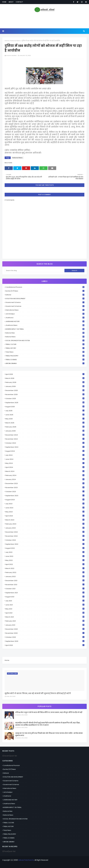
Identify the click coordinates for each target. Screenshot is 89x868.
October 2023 (45, 492)
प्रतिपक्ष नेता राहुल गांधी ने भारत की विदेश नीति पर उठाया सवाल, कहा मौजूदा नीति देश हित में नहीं (49, 712)
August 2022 (45, 548)
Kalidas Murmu (11, 55)
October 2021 (45, 589)
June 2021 (45, 605)
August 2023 (45, 500)
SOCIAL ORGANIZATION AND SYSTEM (45, 341)
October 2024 (45, 443)
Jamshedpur (45, 314)
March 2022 (45, 568)
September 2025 (45, 403)
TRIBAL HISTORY (45, 348)
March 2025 (45, 423)
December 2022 (45, 532)
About (11, 2)
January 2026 (45, 386)
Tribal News (45, 352)
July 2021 (45, 601)
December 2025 (45, 390)
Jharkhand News (45, 325)
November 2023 (45, 488)
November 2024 (45, 439)
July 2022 (45, 552)
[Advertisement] (44, 21)
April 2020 (45, 645)
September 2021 (45, 593)
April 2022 (45, 564)
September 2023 (45, 496)
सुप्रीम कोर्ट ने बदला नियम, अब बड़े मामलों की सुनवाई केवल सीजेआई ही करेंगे (38, 693)
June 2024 (45, 459)
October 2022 (45, 540)
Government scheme (45, 302)
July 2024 (45, 455)
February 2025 (45, 427)
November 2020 (45, 633)
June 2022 (45, 556)
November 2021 (45, 585)
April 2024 (45, 467)
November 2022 (45, 536)
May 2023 (45, 512)
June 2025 (45, 415)
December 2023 (45, 483)
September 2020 (45, 641)
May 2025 (45, 419)
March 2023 (45, 520)
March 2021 (45, 617)
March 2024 (45, 471)
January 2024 (45, 479)
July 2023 (45, 504)
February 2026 (45, 382)
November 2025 (45, 394)
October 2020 (45, 637)
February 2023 (45, 524)
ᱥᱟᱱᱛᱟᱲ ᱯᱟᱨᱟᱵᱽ (45, 363)
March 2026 (45, 378)
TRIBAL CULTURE (45, 344)
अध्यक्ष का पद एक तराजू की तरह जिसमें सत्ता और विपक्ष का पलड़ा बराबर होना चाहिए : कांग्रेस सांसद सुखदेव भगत (49, 734)
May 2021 (45, 609)
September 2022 (45, 544)
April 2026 (45, 374)
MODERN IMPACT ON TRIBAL (45, 329)
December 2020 (45, 629)
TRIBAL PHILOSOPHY (45, 356)
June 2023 (45, 508)
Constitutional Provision (45, 287)
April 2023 (45, 516)
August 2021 (45, 597)
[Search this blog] (35, 271)
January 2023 (45, 528)
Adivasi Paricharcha (26, 860)
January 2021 (45, 625)
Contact (19, 2)
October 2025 (45, 399)
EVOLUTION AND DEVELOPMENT (45, 299)
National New (45, 333)
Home (4, 2)
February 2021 (45, 621)
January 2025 (45, 431)
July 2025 (45, 411)
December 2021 (45, 581)
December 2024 (45, 435)
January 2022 (45, 576)
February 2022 (45, 572)
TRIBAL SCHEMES (45, 360)
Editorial (45, 295)
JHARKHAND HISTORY (45, 321)
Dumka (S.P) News (45, 291)
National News (15, 41)
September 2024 (45, 447)
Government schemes (45, 306)
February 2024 (45, 475)
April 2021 (45, 613)
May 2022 (45, 560)
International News (45, 310)
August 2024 (45, 451)
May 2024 (45, 463)
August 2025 (45, 407)
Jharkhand (45, 318)
